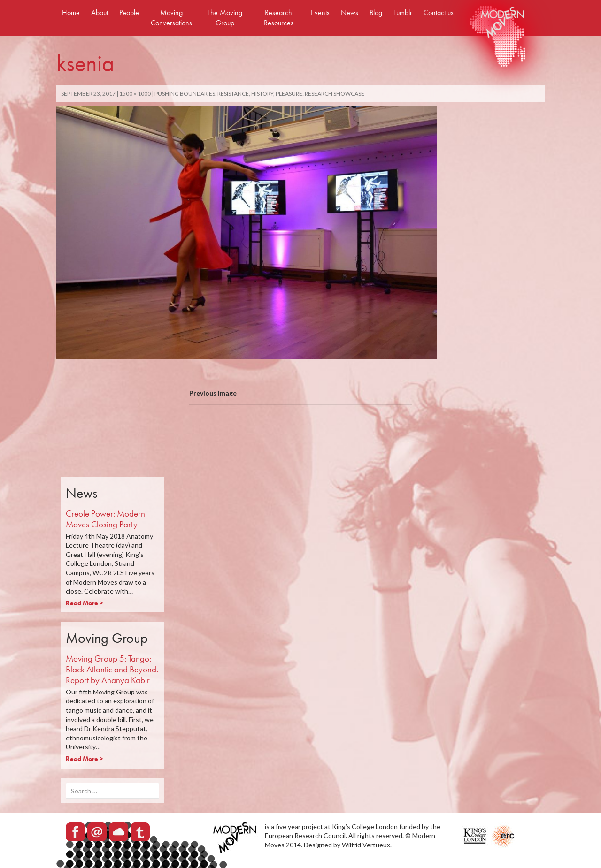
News (350, 12)
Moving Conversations (171, 18)
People (129, 12)
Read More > (84, 603)
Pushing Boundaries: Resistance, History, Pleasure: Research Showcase (259, 94)
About (100, 12)
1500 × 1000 (135, 94)
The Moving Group (225, 18)
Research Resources (279, 18)
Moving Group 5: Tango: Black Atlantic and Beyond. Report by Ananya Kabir (112, 669)
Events (320, 12)
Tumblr (403, 12)
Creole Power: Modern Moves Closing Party (105, 519)
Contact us (439, 12)
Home (71, 12)
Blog (376, 12)
